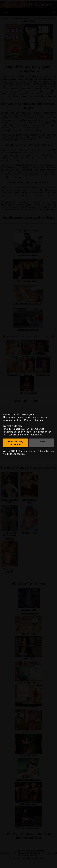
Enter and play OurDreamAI (15, 443)
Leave (42, 441)
